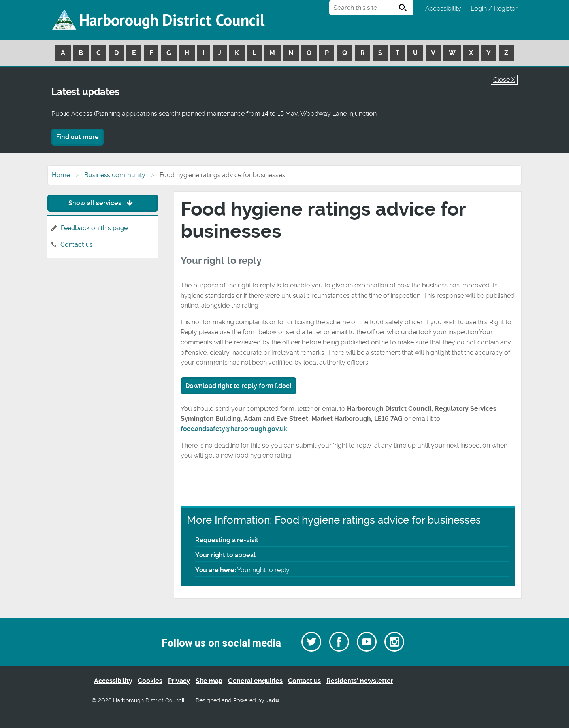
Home (61, 175)
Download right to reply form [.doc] (238, 386)
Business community (115, 175)
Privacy (179, 681)
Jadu (272, 701)
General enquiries (255, 681)
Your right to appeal (225, 555)
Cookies (150, 681)
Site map (209, 681)
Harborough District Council (172, 20)
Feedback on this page (94, 228)
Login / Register (494, 9)
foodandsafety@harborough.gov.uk (235, 429)
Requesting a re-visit (227, 540)
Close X (504, 80)
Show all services (103, 203)
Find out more (77, 137)
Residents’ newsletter (360, 681)
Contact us (77, 245)
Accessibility (443, 9)
